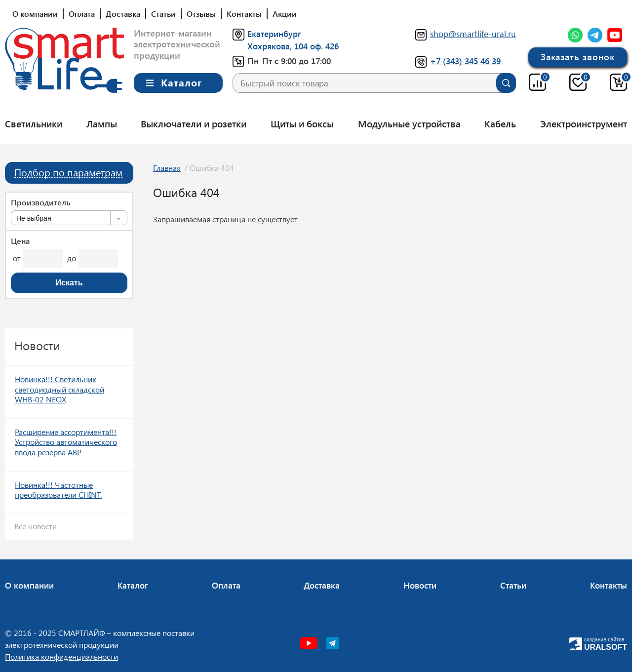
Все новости (36, 526)
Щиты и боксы (302, 123)
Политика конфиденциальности (61, 656)
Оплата (82, 14)
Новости (420, 585)
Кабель (500, 123)
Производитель (40, 202)
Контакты (244, 14)
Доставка (123, 14)
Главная (167, 168)
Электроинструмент (584, 123)
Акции (285, 14)
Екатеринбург (274, 34)
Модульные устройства (409, 123)
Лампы (102, 123)
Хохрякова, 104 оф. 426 (293, 46)
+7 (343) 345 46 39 (465, 61)
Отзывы (201, 14)
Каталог (133, 585)
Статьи (163, 14)
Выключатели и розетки (194, 123)
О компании (35, 14)
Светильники (34, 123)
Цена (20, 241)
